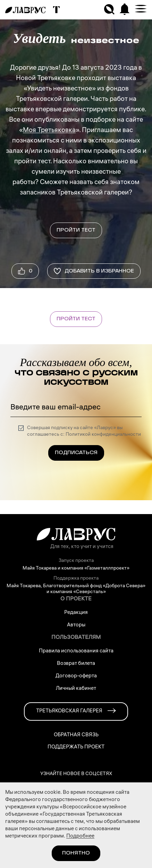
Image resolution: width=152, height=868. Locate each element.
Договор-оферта (76, 676)
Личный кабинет (76, 689)
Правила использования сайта (76, 651)
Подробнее (80, 836)
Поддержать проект (76, 748)
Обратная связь (76, 735)
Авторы (76, 625)
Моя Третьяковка (49, 131)
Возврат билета (76, 664)
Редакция (76, 613)
